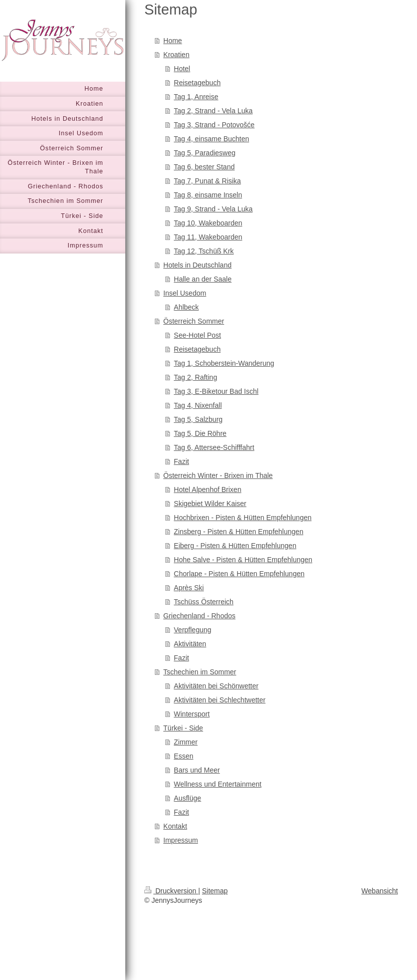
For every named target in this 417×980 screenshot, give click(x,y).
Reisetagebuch (197, 83)
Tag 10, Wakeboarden (208, 223)
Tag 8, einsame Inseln (208, 195)
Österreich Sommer (194, 321)
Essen (184, 756)
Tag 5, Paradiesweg (205, 153)
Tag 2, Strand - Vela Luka (213, 111)
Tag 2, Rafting (195, 377)
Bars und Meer (197, 770)
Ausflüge (187, 798)
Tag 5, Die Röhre (200, 433)
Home (173, 41)
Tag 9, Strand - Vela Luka (213, 209)
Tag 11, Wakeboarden (208, 237)
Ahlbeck (186, 307)
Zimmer (186, 742)
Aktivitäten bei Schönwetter (216, 686)
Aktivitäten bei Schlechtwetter (220, 700)
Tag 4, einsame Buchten (212, 139)
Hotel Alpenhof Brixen (208, 489)
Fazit (181, 461)
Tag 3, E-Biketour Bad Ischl (216, 391)
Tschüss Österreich (204, 602)
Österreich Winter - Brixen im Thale (218, 475)
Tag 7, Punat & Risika (207, 181)
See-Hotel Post (197, 335)
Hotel (182, 69)
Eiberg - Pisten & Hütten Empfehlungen (235, 546)
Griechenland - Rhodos (199, 616)
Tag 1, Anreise (196, 97)
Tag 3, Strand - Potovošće (214, 125)
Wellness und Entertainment (218, 784)
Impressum (181, 840)
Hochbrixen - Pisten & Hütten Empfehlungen (243, 518)
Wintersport (192, 714)
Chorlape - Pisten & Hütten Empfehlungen (239, 574)
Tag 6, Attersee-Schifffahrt (214, 447)
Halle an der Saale (203, 279)
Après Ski (189, 588)
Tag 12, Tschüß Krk (204, 251)
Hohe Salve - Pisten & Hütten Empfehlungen (243, 560)
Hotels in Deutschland (197, 265)
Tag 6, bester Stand (204, 167)
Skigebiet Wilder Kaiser (210, 504)
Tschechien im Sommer (200, 672)
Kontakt (175, 826)
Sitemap (215, 891)
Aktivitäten (190, 644)
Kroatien (176, 55)
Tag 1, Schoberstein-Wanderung (224, 363)
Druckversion (171, 891)
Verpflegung (193, 630)
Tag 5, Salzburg (198, 419)
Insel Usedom (185, 293)
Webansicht (380, 891)
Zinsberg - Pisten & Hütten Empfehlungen (239, 532)
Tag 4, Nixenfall (198, 405)
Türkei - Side (183, 728)
